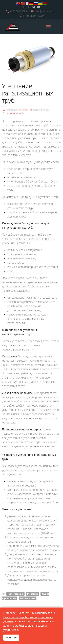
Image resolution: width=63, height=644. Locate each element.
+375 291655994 (19, 11)
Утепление (33, 594)
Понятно (11, 637)
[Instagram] (33, 7)
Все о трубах (22, 110)
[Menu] (48, 27)
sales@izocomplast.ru (46, 11)
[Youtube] (38, 7)
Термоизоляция (15, 594)
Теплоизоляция (28, 598)
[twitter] (29, 7)
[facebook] (24, 7)
